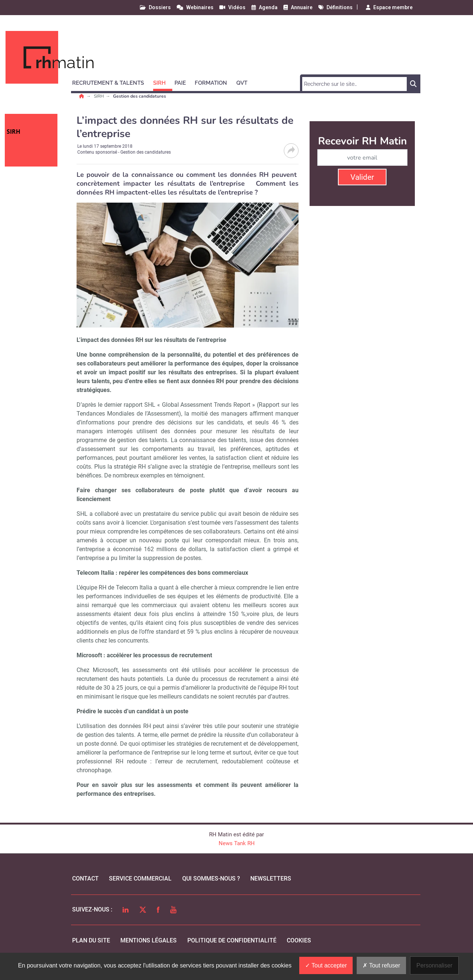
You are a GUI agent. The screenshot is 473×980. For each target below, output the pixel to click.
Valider (362, 177)
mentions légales (149, 940)
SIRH (99, 96)
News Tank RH (237, 843)
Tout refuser (381, 965)
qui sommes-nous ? (211, 878)
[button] (111, 82)
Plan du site (91, 940)
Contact (85, 878)
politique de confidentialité (232, 940)
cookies (299, 940)
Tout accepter (326, 965)
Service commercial (140, 878)
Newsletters (271, 878)
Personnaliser (434, 965)
